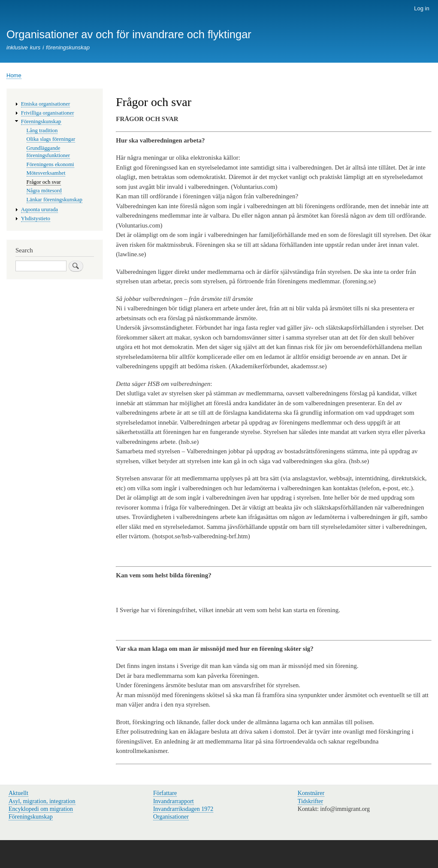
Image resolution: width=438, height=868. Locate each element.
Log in (421, 8)
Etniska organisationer (45, 104)
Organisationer (171, 817)
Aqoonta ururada (39, 209)
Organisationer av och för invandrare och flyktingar (129, 34)
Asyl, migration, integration (42, 801)
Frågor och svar (44, 182)
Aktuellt (18, 793)
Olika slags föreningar (51, 139)
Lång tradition (42, 131)
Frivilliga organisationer (48, 113)
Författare (165, 793)
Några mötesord (44, 191)
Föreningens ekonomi (50, 164)
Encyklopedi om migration (41, 809)
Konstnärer (311, 793)
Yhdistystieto (36, 219)
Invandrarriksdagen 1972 (183, 809)
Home (14, 75)
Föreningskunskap (41, 121)
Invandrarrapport (174, 801)
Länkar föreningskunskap (54, 200)
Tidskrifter (310, 801)
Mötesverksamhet (46, 173)
